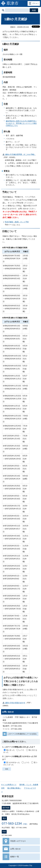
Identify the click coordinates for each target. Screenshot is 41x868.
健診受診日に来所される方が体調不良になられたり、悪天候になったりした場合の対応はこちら (21, 123)
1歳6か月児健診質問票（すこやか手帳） (20, 154)
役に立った (11, 750)
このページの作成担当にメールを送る (22, 734)
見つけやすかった (13, 762)
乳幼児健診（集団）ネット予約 (17, 222)
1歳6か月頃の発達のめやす (15, 703)
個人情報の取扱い (14, 788)
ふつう (22, 750)
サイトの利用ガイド (9, 785)
